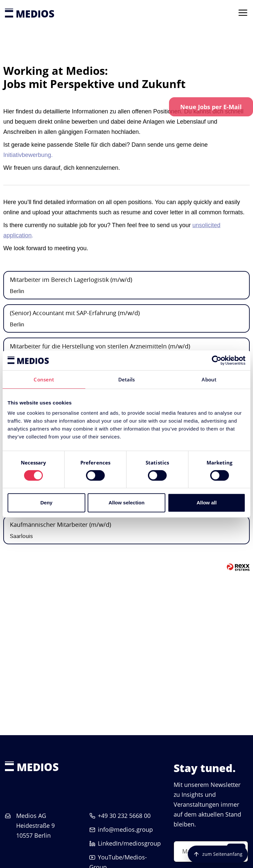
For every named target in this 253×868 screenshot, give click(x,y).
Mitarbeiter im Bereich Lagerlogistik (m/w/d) (71, 280)
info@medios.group (125, 829)
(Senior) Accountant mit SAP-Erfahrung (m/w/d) (75, 313)
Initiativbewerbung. (28, 155)
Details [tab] (127, 379)
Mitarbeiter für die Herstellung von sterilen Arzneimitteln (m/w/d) (100, 346)
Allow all (207, 503)
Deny (46, 503)
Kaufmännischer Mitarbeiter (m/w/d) (60, 524)
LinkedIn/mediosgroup (129, 843)
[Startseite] (30, 13)
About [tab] (209, 379)
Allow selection (126, 503)
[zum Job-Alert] (211, 107)
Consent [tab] (44, 379)
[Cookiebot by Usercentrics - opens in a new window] (217, 360)
